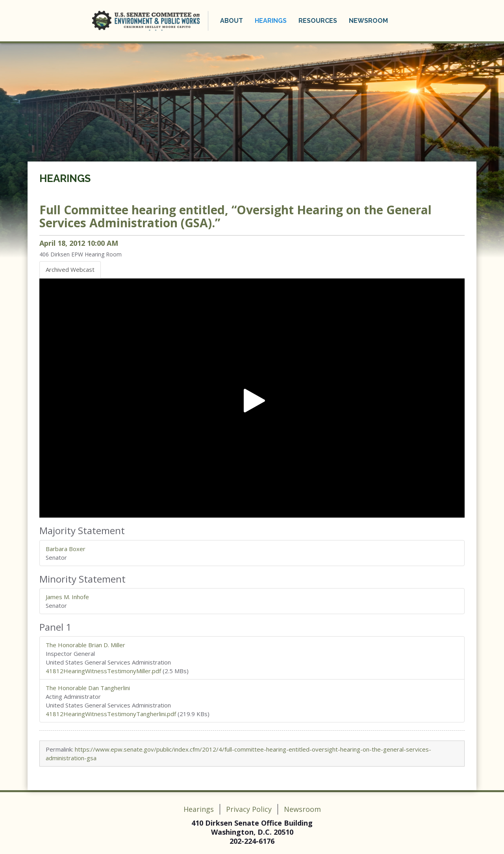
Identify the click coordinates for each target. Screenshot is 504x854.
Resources (317, 21)
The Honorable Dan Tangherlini (88, 688)
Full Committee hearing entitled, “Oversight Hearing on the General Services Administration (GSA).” (235, 216)
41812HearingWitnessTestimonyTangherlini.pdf (111, 714)
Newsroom (368, 21)
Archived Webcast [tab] (70, 269)
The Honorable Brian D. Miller (85, 645)
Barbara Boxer (66, 549)
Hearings (270, 21)
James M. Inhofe (67, 597)
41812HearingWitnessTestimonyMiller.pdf (103, 671)
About (231, 21)
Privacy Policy (249, 809)
